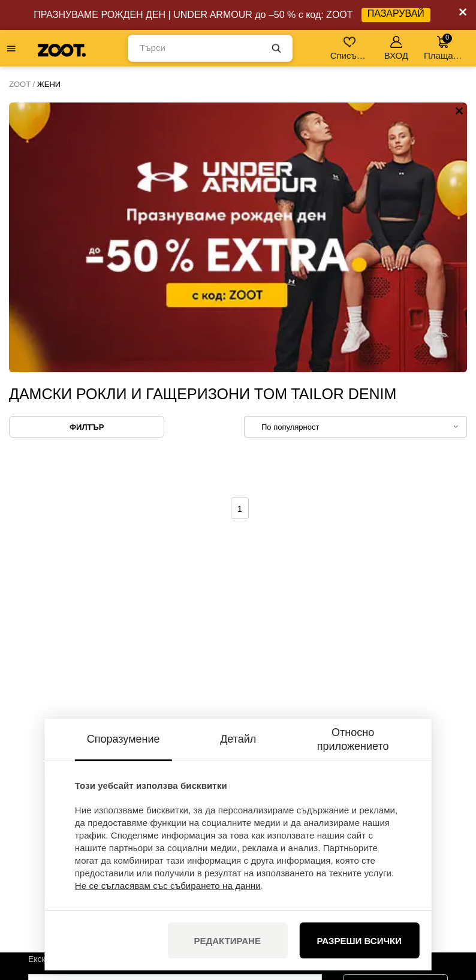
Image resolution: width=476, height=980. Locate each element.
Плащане (443, 47)
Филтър (87, 157)
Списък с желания (350, 48)
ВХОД (396, 48)
